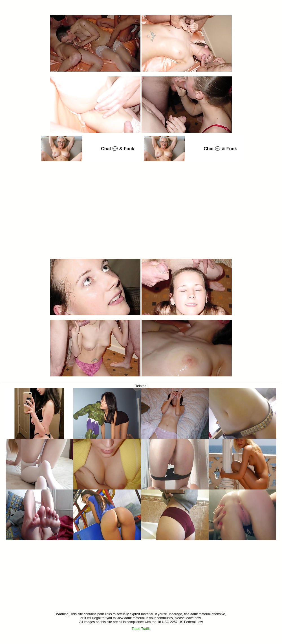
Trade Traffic (141, 629)
